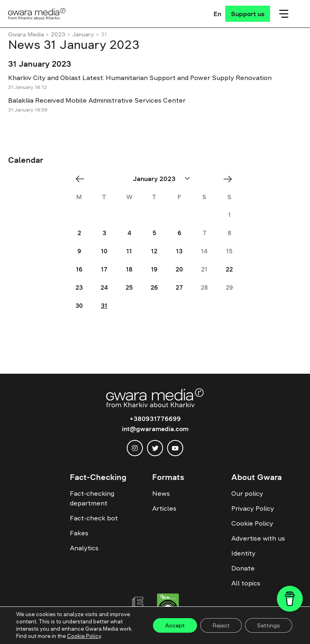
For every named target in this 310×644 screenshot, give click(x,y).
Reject (221, 625)
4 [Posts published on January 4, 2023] (129, 233)
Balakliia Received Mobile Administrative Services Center (97, 100)
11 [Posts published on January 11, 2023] (129, 251)
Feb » (230, 179)
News (161, 493)
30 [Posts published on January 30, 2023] (79, 306)
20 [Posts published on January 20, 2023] (179, 269)
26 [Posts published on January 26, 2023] (154, 287)
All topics (246, 583)
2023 (58, 34)
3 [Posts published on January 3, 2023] (104, 233)
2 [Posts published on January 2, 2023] (79, 233)
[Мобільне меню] (284, 14)
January (83, 34)
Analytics (84, 548)
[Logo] (37, 14)
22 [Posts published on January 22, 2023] (229, 269)
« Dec (82, 179)
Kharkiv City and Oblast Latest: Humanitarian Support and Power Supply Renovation (140, 78)
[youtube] (175, 448)
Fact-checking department (92, 498)
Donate (243, 568)
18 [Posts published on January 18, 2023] (129, 269)
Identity (243, 553)
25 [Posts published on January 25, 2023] (129, 287)
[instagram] (135, 448)
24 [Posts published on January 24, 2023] (104, 287)
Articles (164, 508)
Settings (269, 625)
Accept (175, 625)
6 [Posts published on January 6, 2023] (179, 233)
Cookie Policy (252, 523)
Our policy (247, 493)
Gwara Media (26, 34)
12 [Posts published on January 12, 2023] (154, 251)
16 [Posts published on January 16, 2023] (79, 269)
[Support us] (248, 14)
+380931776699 (155, 419)
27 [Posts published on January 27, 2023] (179, 287)
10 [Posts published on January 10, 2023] (104, 251)
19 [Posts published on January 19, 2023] (154, 269)
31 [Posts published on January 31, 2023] (104, 306)
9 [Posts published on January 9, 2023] (79, 251)
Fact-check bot (94, 518)
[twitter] (155, 448)
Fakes (79, 533)
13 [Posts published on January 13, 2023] (179, 251)
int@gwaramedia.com (155, 429)
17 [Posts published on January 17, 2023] (104, 269)
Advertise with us (258, 538)
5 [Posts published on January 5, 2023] (154, 233)
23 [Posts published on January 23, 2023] (79, 287)
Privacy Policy (253, 508)
